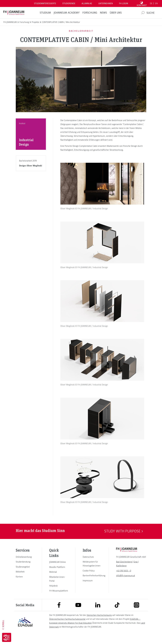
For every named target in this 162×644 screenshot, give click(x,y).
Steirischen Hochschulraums (99, 622)
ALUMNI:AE (87, 3)
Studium (45, 13)
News (103, 13)
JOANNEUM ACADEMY (67, 13)
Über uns (116, 13)
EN (156, 3)
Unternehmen (106, 3)
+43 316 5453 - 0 (124, 577)
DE (151, 3)
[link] (25, 564)
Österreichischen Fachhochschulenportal (67, 626)
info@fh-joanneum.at (126, 582)
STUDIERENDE (69, 3)
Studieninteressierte (45, 3)
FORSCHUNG (90, 13)
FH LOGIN (124, 3)
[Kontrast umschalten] (142, 3)
